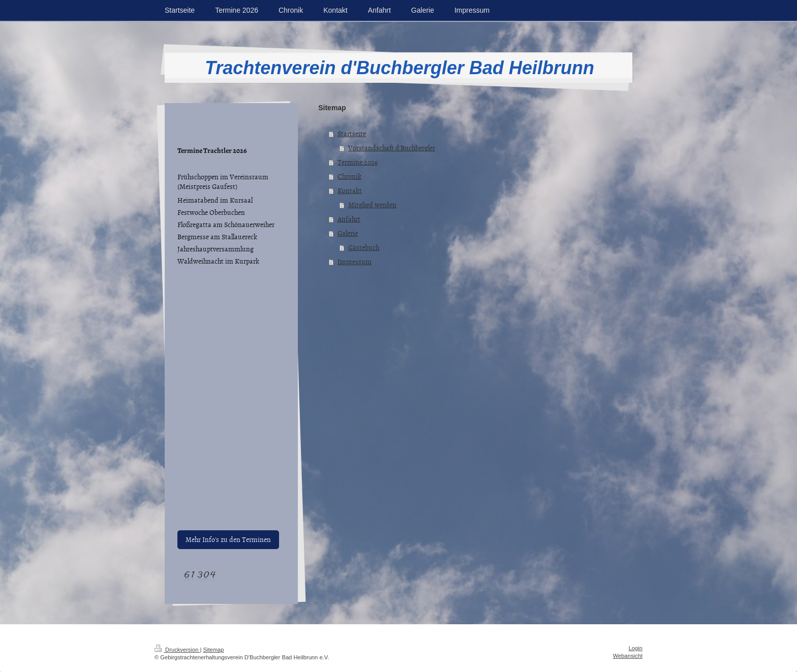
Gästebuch (364, 247)
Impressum (355, 261)
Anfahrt (349, 219)
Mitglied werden (372, 204)
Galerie (348, 233)
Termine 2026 (358, 162)
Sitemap (214, 650)
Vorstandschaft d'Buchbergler (392, 148)
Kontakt (350, 190)
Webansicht (628, 656)
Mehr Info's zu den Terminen (228, 539)
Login (636, 648)
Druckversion (177, 650)
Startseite (352, 133)
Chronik (349, 176)
